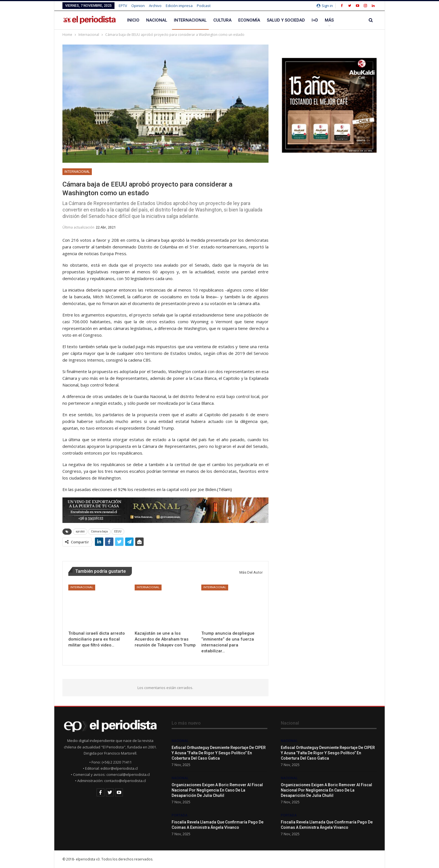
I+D (315, 20)
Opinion (138, 6)
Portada (180, 815)
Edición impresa (179, 6)
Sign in (325, 6)
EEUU (118, 531)
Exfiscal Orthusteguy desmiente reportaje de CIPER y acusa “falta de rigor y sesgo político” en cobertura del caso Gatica (219, 753)
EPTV (123, 6)
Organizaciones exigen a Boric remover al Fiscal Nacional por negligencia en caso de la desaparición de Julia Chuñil (217, 790)
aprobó (80, 531)
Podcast (204, 6)
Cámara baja (99, 531)
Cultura (222, 20)
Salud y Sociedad (286, 20)
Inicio (133, 20)
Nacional (157, 20)
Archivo (155, 6)
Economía (249, 20)
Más (329, 20)
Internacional (190, 20)
